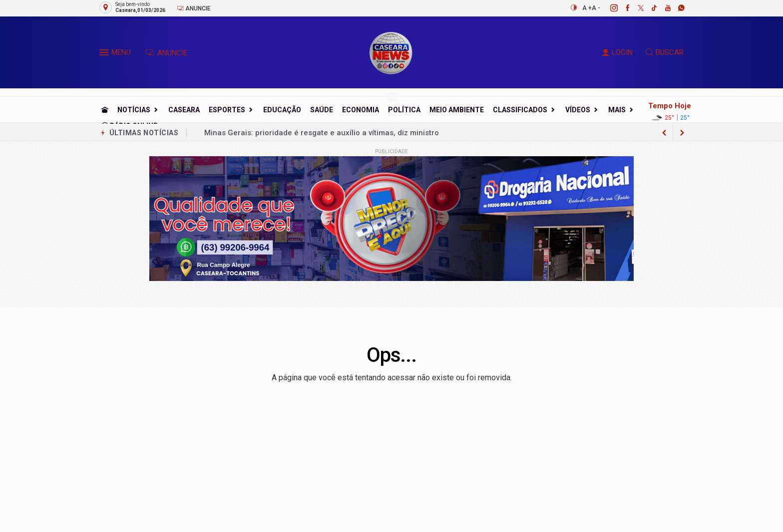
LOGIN (617, 52)
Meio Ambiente (457, 110)
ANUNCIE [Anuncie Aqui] (167, 53)
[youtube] (662, 8)
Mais (617, 110)
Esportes (227, 110)
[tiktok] (649, 8)
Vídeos (578, 110)
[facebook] (622, 8)
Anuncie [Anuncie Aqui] (194, 8)
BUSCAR (665, 52)
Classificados (520, 110)
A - (596, 8)
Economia (361, 110)
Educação (282, 110)
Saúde (322, 110)
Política (404, 110)
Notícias (134, 110)
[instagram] (608, 8)
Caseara (184, 110)
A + (587, 8)
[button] (105, 54)
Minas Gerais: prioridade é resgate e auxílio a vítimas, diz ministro (322, 133)
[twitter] (635, 8)
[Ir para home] (105, 110)
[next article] (664, 133)
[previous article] (682, 133)
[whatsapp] (676, 8)
